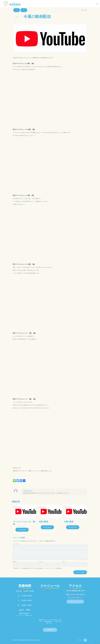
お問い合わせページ (77, 598)
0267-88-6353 (78, 594)
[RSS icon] (81, 640)
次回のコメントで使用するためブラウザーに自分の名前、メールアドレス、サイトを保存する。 (39, 568)
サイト (64, 562)
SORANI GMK (28, 491)
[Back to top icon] (85, 640)
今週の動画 (43, 522)
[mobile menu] (97, 4)
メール (40, 562)
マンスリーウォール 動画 (24, 523)
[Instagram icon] (80, 640)
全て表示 (84, 10)
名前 (15, 562)
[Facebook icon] (78, 640)
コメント (16, 544)
